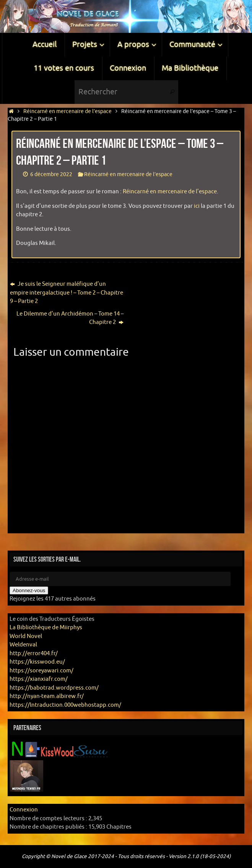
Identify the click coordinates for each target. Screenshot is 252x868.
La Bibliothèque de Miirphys (46, 628)
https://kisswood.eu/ (37, 662)
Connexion (24, 810)
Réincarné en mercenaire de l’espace (67, 111)
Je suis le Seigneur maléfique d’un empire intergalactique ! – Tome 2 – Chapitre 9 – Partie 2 (67, 293)
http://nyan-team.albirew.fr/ (47, 696)
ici (197, 206)
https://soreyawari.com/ (41, 671)
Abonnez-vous (29, 590)
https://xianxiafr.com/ (39, 679)
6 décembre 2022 (51, 174)
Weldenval (23, 645)
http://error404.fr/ (34, 653)
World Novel (26, 636)
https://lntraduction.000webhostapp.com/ (65, 705)
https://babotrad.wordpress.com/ (54, 688)
